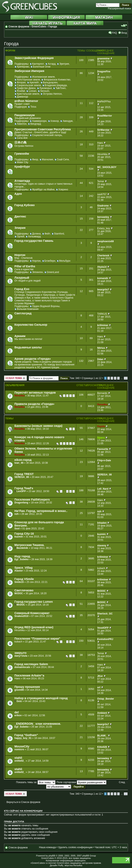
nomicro (19, 749)
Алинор (55, 121)
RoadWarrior (105, 116)
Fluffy (61, 865)
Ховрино (63, 189)
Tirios (33, 107)
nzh (17, 514)
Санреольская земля (29, 85)
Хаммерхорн (39, 121)
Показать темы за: (36, 782)
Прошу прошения (27, 687)
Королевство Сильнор (31, 325)
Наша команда (47, 847)
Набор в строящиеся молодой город (41, 698)
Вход (124, 33)
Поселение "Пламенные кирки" (37, 639)
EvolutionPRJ (105, 639)
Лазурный (22, 278)
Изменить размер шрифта (124, 26)
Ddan (100, 359)
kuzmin (19, 537)
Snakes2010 (21, 616)
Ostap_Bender (106, 699)
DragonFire (104, 72)
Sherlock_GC (105, 614)
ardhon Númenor (26, 101)
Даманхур (22, 97)
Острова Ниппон (52, 94)
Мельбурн (65, 261)
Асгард (52, 64)
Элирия (20, 228)
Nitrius (101, 348)
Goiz (19, 701)
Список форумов (19, 27)
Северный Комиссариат (32, 613)
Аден (18, 194)
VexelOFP (103, 628)
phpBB (52, 856)
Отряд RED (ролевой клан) (34, 627)
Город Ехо (22, 289)
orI (99, 687)
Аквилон (22, 124)
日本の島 (21, 142)
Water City (23, 162)
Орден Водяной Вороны (46, 306)
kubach (101, 568)
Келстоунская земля (28, 80)
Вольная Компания (28, 309)
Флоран (21, 82)
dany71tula (21, 656)
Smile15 (19, 582)
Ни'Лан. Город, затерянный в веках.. (41, 511)
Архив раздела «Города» (33, 359)
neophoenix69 (105, 241)
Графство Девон (26, 88)
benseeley (103, 217)
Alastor (19, 571)
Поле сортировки (82, 782)
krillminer (103, 325)
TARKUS (102, 314)
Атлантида (22, 181)
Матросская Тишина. (29, 545)
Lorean (32, 91)
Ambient (102, 713)
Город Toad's (24, 488)
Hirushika (102, 154)
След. (122, 782)
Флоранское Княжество (57, 80)
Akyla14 (102, 267)
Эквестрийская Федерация (34, 58)
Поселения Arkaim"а (29, 675)
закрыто (20, 653)
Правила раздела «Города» (34, 404)
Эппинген (37, 272)
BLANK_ (102, 736)
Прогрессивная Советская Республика (43, 129)
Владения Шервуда (56, 85)
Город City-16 (24, 534)
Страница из (91, 378)
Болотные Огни (42, 67)
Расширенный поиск (119, 9)
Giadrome (103, 206)
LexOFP (21, 491)
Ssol (17, 529)
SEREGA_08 (22, 477)
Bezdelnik (22, 548)
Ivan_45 (19, 463)
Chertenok (103, 256)
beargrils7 (103, 290)
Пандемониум (25, 115)
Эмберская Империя (29, 71)
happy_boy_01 (23, 738)
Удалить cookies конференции (75, 847)
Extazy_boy (104, 228)
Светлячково (24, 590)
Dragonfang (21, 503)
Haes (100, 143)
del (17, 712)
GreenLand (53, 272)
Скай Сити (63, 159)
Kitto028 (102, 747)
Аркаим (20, 336)
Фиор (35, 159)
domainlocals (22, 667)
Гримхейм (22, 154)
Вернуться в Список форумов (23, 802)
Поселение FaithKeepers (32, 500)
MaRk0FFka (104, 102)
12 (126, 378)
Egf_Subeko (22, 559)
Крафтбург (22, 167)
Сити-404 (22, 138)
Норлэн (20, 255)
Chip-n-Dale (104, 460)
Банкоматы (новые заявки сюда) (38, 426)
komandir (103, 278)
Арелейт (34, 82)
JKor (100, 676)
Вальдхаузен (50, 82)
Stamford (59, 234)
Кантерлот (38, 64)
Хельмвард (34, 237)
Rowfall (21, 91)
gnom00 (19, 690)
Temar (101, 181)
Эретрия (64, 64)
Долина (36, 234)
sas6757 (102, 194)
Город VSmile (24, 579)
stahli (18, 758)
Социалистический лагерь (47, 135)
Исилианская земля (43, 77)
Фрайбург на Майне (43, 189)
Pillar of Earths (25, 266)
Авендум (68, 121)
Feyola (101, 426)
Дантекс (20, 216)
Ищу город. (23, 556)
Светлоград (23, 313)
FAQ (114, 33)
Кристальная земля (28, 94)
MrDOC (19, 593)
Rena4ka (19, 396)
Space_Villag (23, 568)
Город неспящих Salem (31, 664)
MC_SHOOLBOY (107, 167)
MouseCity (22, 746)
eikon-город (23, 460)
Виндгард (36, 124)
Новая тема (15, 378)
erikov (18, 715)
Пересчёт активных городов (35, 393)
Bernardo (102, 393)
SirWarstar (103, 130)
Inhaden (102, 523)
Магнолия (47, 159)
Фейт (47, 234)
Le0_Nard (103, 489)
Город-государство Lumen (34, 602)
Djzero (101, 438)
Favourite (103, 449)
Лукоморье (46, 88)
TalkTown (61, 88)
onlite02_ (20, 761)
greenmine (103, 59)
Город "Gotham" (26, 735)
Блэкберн (50, 261)
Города (53, 27)
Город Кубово (25, 205)
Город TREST (24, 474)
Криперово (23, 67)
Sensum (45, 91)
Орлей (21, 237)
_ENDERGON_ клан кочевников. (38, 724)
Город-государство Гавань (34, 241)
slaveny (102, 546)
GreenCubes (39, 27)
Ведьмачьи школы (28, 347)
